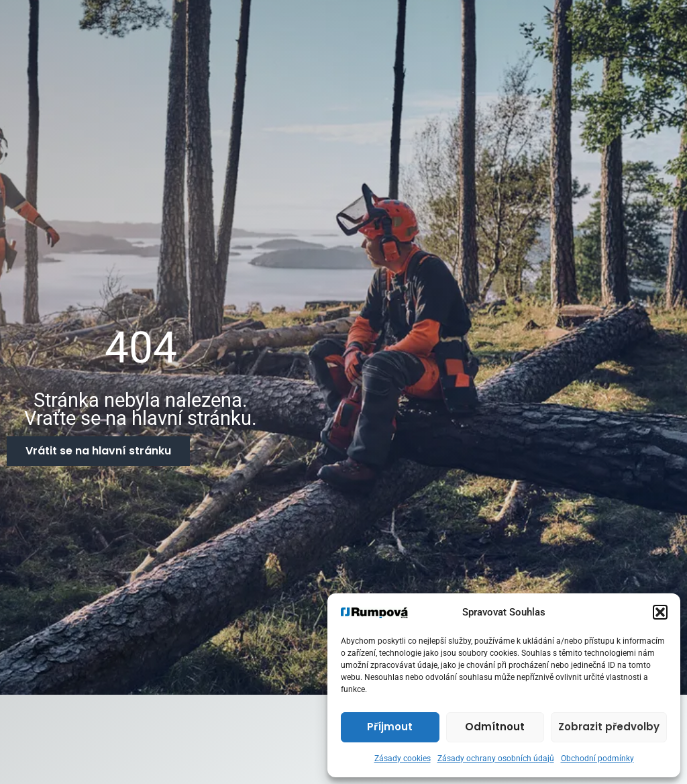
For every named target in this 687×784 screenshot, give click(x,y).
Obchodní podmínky (597, 758)
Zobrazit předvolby (609, 727)
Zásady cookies (403, 758)
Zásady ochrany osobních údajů (496, 758)
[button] (660, 612)
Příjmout (390, 727)
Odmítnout (495, 727)
